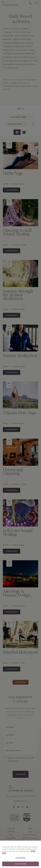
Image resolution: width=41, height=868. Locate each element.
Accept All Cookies (20, 866)
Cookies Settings (20, 859)
